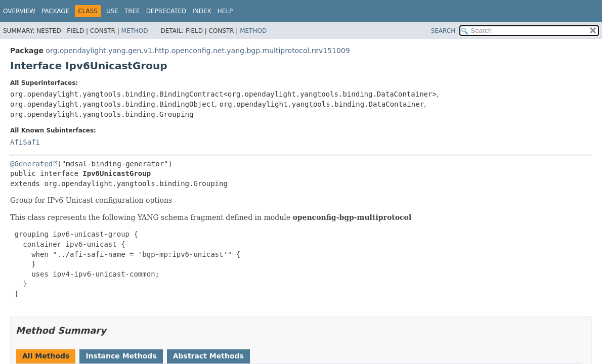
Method (135, 31)
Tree (132, 11)
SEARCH (443, 31)
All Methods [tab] (46, 356)
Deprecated (166, 11)
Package (55, 11)
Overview (19, 11)
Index (202, 11)
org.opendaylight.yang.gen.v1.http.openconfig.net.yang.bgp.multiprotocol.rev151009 (198, 51)
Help (225, 11)
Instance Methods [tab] (121, 356)
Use (112, 11)
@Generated (31, 164)
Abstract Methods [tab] (208, 356)
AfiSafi (25, 142)
